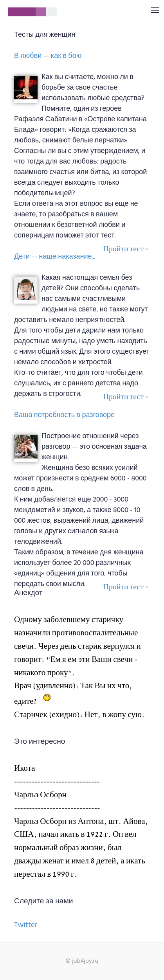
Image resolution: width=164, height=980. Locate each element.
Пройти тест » (126, 249)
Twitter (26, 925)
